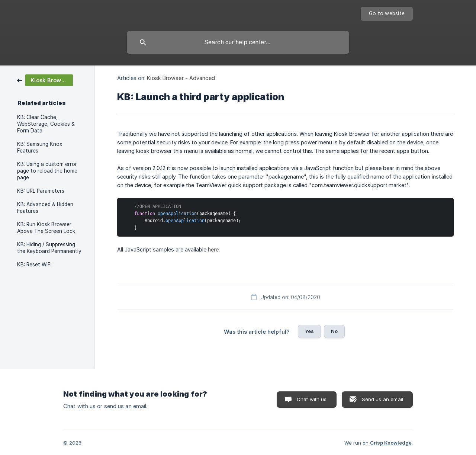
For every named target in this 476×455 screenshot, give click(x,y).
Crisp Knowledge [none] (391, 443)
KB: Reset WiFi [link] (34, 265)
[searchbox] (238, 42)
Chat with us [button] (312, 399)
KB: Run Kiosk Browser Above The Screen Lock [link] (46, 228)
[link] (45, 80)
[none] (387, 14)
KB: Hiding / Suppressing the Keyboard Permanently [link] (49, 248)
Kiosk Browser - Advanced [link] (181, 78)
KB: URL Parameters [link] (41, 191)
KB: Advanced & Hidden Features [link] (45, 208)
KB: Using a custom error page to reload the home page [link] (47, 171)
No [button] (334, 331)
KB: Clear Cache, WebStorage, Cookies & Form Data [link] (46, 124)
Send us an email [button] (382, 399)
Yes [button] (309, 331)
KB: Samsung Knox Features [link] (40, 147)
